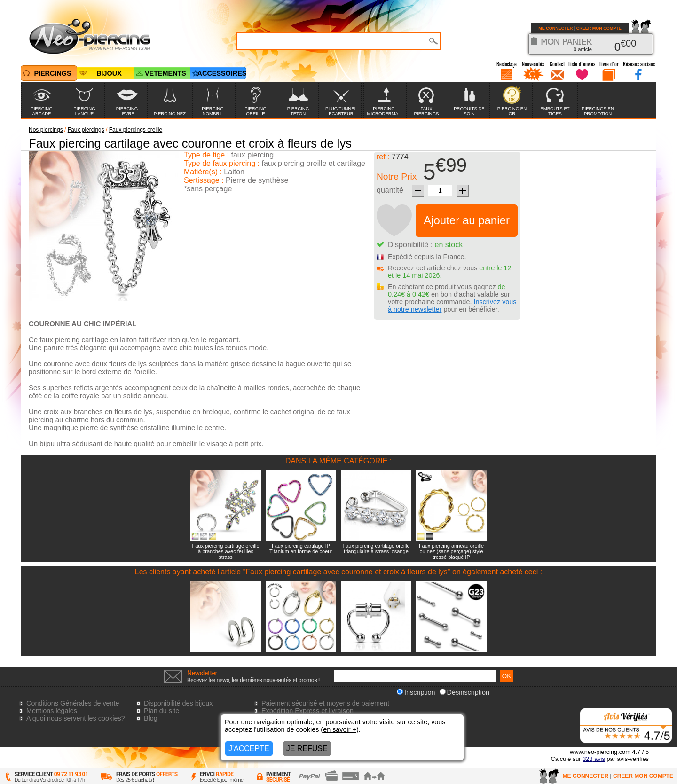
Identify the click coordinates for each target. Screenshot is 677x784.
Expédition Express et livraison (307, 711)
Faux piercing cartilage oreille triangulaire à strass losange (376, 549)
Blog (151, 718)
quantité (390, 190)
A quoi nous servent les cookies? (76, 718)
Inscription (416, 692)
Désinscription (464, 692)
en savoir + (340, 729)
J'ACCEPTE (249, 749)
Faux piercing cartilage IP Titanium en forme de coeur (301, 549)
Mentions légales (52, 711)
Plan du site (161, 711)
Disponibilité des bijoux (178, 703)
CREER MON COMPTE (599, 28)
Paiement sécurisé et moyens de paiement (325, 703)
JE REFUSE (307, 749)
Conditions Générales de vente (73, 703)
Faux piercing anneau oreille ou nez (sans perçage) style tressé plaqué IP (451, 551)
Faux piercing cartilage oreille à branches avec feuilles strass (225, 551)
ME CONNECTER (555, 28)
